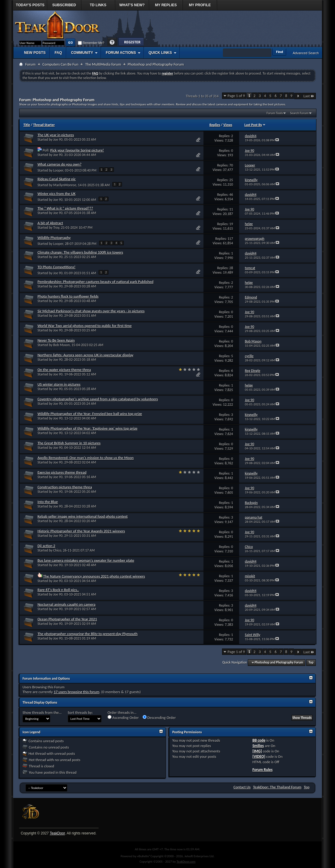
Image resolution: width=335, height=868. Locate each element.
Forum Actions (121, 53)
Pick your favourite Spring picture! (77, 150)
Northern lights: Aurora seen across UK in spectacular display (85, 355)
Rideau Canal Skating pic (57, 179)
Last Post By (255, 125)
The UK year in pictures (56, 135)
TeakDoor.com (186, 862)
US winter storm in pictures (59, 384)
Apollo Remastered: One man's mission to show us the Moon (86, 458)
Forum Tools (275, 113)
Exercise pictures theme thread (62, 472)
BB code (259, 740)
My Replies (166, 5)
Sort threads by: (80, 712)
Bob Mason (62, 345)
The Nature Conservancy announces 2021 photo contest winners (94, 576)
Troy (56, 228)
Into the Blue (48, 502)
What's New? (132, 5)
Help (112, 42)
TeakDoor (57, 833)
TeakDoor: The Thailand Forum (277, 787)
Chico (57, 550)
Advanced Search (306, 53)
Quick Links (160, 53)
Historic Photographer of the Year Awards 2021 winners (81, 531)
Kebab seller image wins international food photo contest (83, 516)
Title (27, 125)
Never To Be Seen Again (56, 340)
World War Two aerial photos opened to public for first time (84, 326)
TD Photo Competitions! (56, 267)
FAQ (58, 53)
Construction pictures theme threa (65, 487)
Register (131, 42)
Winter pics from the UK (56, 194)
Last (309, 96)
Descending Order (159, 717)
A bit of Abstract (50, 223)
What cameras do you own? (59, 164)
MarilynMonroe (65, 185)
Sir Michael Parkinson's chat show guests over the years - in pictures (91, 311)
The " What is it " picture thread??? (65, 208)
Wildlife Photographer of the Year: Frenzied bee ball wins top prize (90, 414)
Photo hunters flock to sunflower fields (68, 296)
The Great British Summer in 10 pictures (69, 443)
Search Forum (299, 113)
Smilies (258, 746)
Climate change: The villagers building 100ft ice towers (80, 252)
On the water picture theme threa (64, 370)
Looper (58, 170)
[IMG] (257, 751)
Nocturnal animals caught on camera (66, 604)
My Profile (200, 5)
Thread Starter (44, 125)
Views (228, 125)
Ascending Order (123, 717)
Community (82, 53)
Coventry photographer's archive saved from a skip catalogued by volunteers (98, 399)
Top (311, 662)
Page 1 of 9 (236, 96)
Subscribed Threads (64, 7)
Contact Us (242, 787)
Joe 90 (58, 140)
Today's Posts (30, 5)
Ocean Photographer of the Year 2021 (67, 619)
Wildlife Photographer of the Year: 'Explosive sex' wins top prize (87, 428)
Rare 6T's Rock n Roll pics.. (58, 590)
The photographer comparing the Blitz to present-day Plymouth (87, 634)
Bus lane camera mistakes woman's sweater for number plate (86, 560)
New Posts (35, 53)
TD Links (98, 5)
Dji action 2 (46, 546)
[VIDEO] (259, 756)
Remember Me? (91, 43)
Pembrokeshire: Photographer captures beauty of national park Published (95, 282)
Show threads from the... (42, 712)
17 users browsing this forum (76, 692)
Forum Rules (262, 770)
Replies (215, 125)
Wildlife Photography (54, 238)
